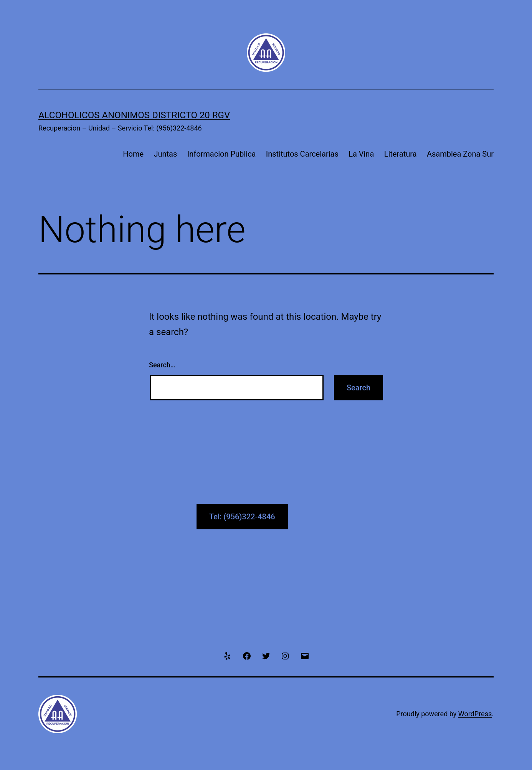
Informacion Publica (222, 154)
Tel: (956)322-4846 (242, 517)
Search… (162, 365)
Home (133, 154)
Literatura (401, 154)
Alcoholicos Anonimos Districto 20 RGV (134, 115)
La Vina (361, 154)
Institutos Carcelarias (302, 154)
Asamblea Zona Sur (460, 154)
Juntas (165, 154)
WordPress (475, 714)
